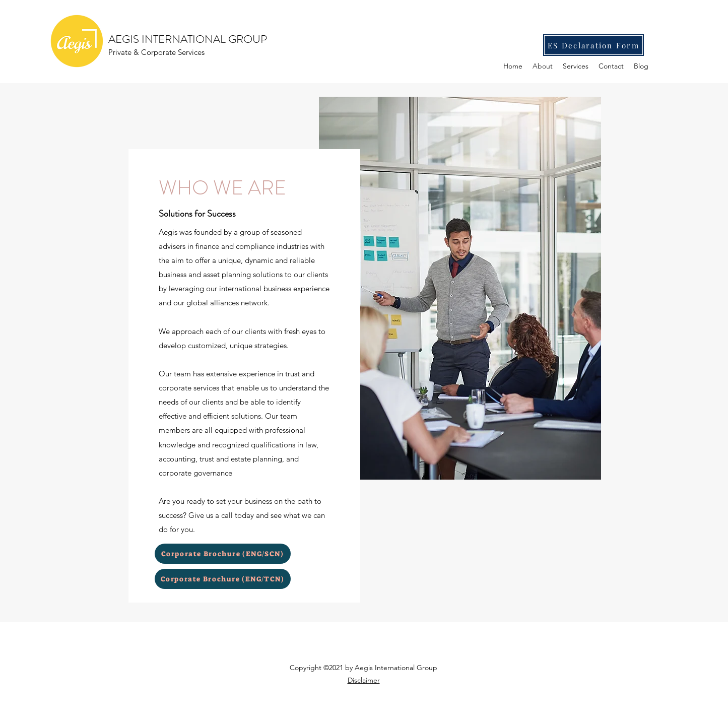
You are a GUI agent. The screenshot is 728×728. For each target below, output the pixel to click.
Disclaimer (364, 680)
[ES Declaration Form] (593, 45)
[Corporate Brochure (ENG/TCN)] (223, 579)
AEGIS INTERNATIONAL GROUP (188, 39)
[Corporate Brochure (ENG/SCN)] (223, 554)
